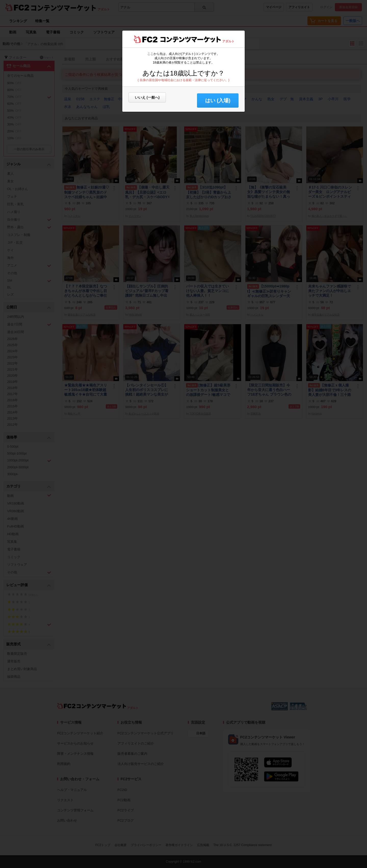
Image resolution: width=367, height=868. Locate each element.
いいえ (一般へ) (147, 97)
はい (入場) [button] (218, 100)
